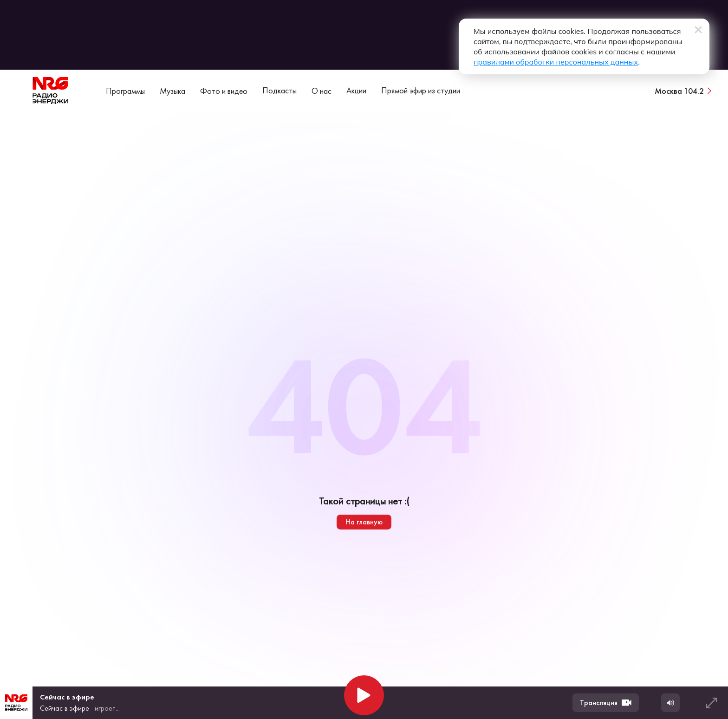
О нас (322, 91)
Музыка (172, 91)
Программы (125, 91)
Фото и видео (224, 91)
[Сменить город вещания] (684, 91)
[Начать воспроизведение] (364, 695)
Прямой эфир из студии (421, 90)
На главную (364, 522)
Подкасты (279, 90)
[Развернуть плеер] (711, 703)
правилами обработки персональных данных (556, 62)
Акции (356, 90)
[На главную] (51, 91)
